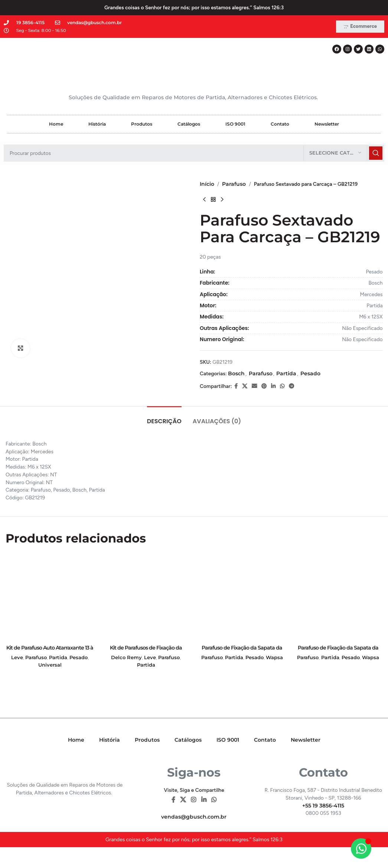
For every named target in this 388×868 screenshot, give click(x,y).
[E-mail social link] (254, 386)
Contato (280, 124)
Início (207, 184)
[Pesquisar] (194, 153)
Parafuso (234, 184)
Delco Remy (126, 657)
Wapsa (274, 657)
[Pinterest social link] (264, 386)
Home (56, 124)
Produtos (142, 124)
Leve (17, 657)
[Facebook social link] (236, 386)
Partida (286, 373)
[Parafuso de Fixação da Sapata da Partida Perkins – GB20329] (242, 597)
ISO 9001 (235, 124)
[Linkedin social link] (273, 386)
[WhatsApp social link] (282, 386)
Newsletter (327, 124)
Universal (50, 665)
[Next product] (222, 200)
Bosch (236, 373)
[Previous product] (204, 200)
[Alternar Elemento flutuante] (361, 848)
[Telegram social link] (291, 386)
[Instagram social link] (194, 800)
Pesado (310, 373)
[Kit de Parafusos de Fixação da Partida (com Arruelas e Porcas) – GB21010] (146, 597)
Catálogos (189, 124)
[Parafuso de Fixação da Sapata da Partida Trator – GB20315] (338, 597)
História (97, 124)
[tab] (164, 417)
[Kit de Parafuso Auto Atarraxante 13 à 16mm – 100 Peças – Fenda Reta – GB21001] (50, 597)
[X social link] (244, 386)
